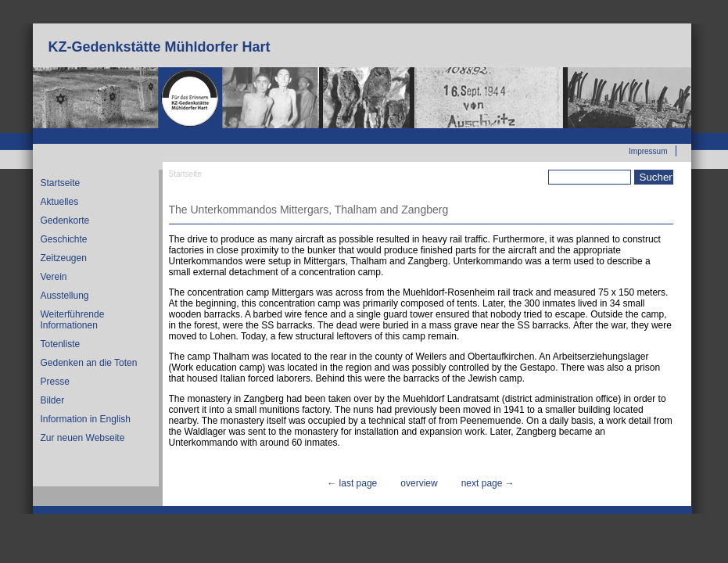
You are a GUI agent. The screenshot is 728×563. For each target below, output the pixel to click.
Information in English (86, 419)
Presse (55, 382)
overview (419, 483)
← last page (352, 483)
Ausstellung (65, 296)
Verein (54, 277)
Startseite (61, 183)
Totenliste (61, 344)
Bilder (53, 400)
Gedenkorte (65, 221)
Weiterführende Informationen (73, 320)
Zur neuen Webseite (632, 134)
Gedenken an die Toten (89, 363)
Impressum (648, 151)
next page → (488, 483)
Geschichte (64, 239)
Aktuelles (60, 202)
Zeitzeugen (64, 258)
